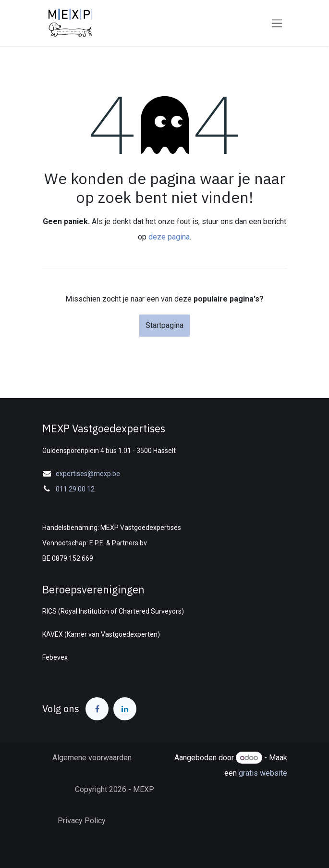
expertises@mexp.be (88, 474)
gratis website (263, 773)
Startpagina (164, 325)
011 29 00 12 (75, 489)
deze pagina (169, 237)
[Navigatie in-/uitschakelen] (277, 23)
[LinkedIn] (125, 709)
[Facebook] (97, 709)
